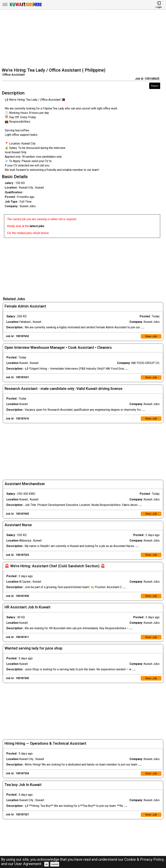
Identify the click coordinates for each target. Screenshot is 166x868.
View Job (151, 336)
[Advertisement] (84, 39)
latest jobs (37, 226)
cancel (55, 864)
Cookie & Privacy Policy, (144, 859)
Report (155, 86)
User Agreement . (29, 864)
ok (47, 864)
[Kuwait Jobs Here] (26, 6)
